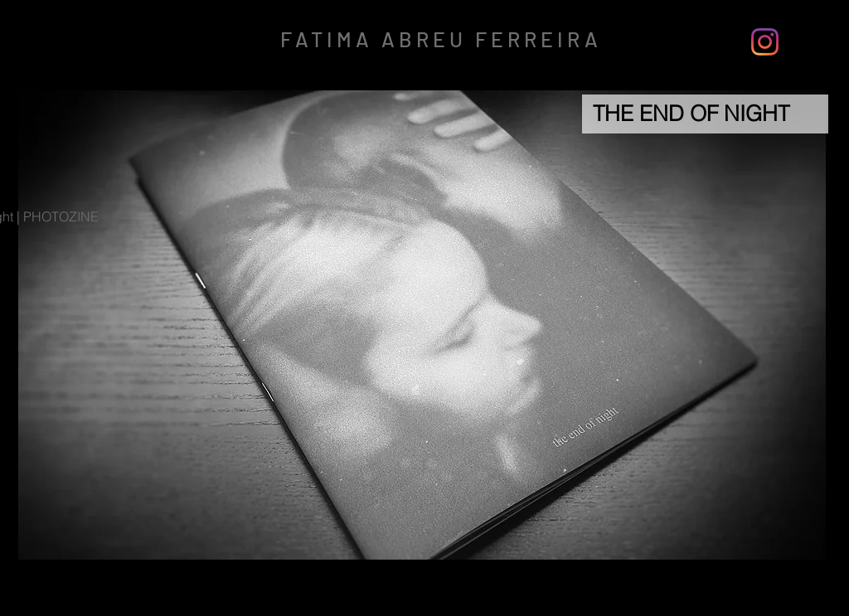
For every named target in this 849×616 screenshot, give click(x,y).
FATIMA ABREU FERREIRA (441, 39)
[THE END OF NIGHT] (705, 114)
